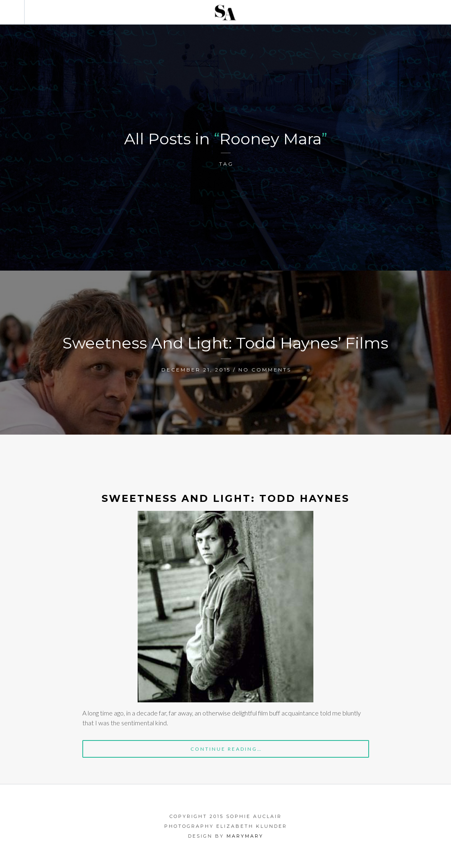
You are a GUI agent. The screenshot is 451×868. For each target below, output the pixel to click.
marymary (245, 836)
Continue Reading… (226, 749)
